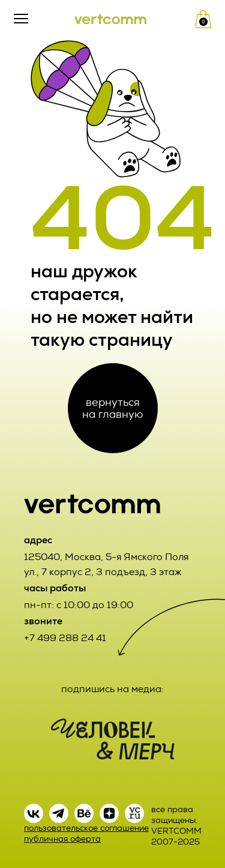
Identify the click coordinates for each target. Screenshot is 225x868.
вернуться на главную (112, 408)
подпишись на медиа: (112, 689)
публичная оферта (62, 839)
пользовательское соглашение (86, 828)
